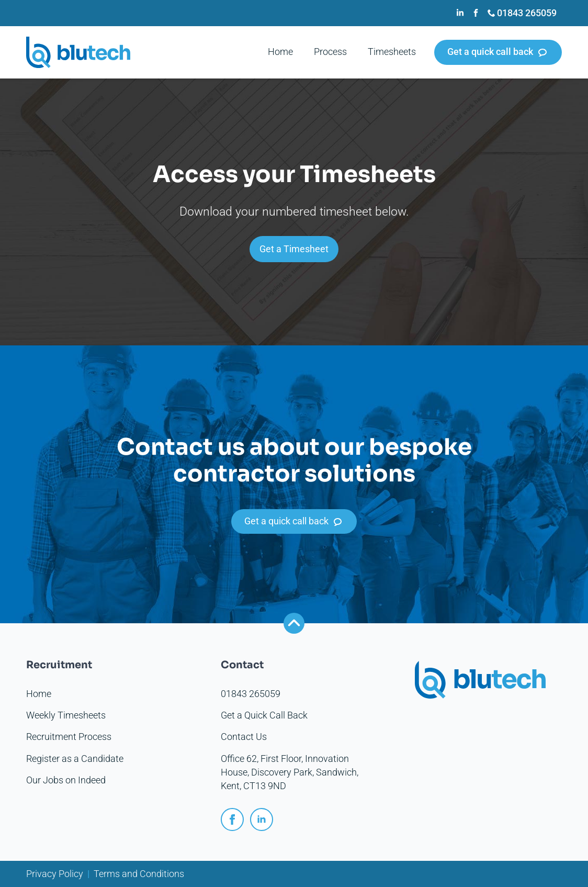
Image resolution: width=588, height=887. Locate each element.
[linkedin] (262, 819)
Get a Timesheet (294, 249)
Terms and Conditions (139, 874)
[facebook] (232, 819)
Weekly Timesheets (66, 715)
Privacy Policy (55, 874)
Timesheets (392, 52)
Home (280, 52)
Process (330, 52)
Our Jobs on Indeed (66, 780)
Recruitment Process (69, 737)
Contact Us (244, 737)
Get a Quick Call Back (264, 715)
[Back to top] (294, 623)
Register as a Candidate (75, 759)
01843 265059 (251, 694)
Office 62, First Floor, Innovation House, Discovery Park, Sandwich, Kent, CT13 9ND (290, 773)
